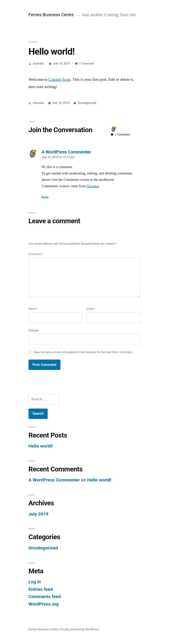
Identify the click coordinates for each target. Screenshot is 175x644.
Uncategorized (87, 103)
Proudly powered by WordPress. (80, 629)
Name (33, 309)
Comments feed (45, 597)
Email (91, 309)
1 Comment (87, 64)
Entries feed (41, 589)
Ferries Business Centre (51, 15)
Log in (35, 582)
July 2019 (39, 514)
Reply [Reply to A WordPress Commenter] (45, 197)
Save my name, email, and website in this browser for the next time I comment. (83, 352)
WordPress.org (44, 604)
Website (34, 330)
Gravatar (93, 186)
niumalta (38, 64)
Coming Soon (60, 79)
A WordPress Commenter (54, 480)
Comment (36, 254)
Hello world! (41, 446)
